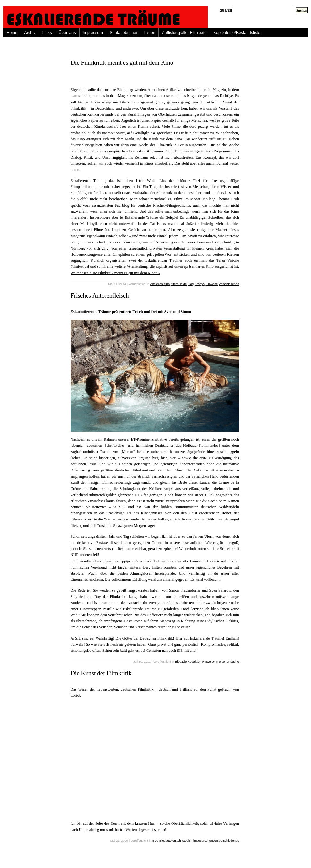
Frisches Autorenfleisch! (101, 295)
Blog (191, 284)
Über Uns (67, 33)
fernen (198, 536)
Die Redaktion (192, 662)
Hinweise (211, 284)
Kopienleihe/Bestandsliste (237, 33)
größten (107, 470)
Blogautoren (168, 841)
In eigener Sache (227, 662)
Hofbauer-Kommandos (198, 242)
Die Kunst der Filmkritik (101, 673)
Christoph (183, 841)
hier (155, 458)
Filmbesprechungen (204, 841)
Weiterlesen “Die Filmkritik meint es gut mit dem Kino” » (115, 273)
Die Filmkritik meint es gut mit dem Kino (122, 63)
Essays (200, 284)
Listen (150, 33)
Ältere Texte (179, 284)
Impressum (93, 33)
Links (47, 33)
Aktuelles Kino (160, 284)
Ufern (209, 536)
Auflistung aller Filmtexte (184, 33)
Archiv (30, 33)
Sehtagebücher (124, 33)
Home (12, 33)
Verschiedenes (229, 284)
